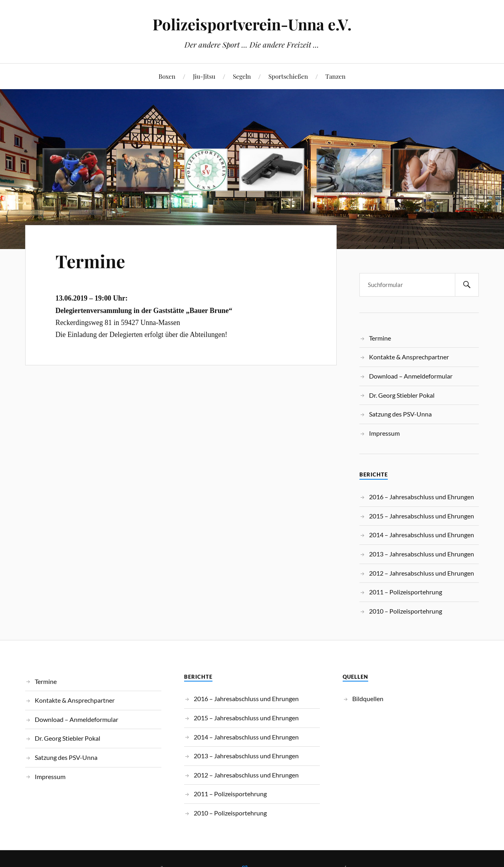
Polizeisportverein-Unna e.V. (252, 24)
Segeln (242, 76)
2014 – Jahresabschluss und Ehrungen (422, 535)
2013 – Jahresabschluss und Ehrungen (422, 554)
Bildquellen (368, 699)
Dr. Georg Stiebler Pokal (402, 395)
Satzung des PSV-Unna (400, 414)
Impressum (384, 433)
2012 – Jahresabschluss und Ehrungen (422, 573)
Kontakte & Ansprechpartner (409, 357)
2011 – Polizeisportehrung (406, 592)
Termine (90, 261)
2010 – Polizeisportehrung (406, 611)
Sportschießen (288, 76)
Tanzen (335, 76)
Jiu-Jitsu (204, 76)
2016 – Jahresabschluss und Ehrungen (422, 497)
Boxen (167, 76)
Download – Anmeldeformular (411, 376)
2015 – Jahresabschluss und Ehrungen (422, 516)
